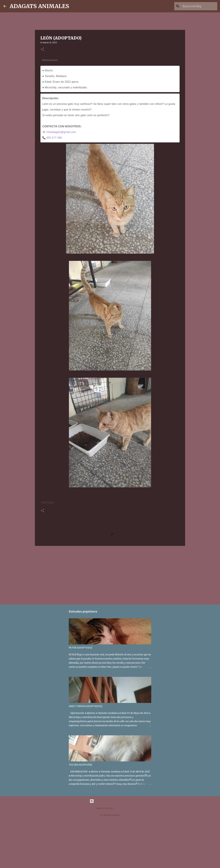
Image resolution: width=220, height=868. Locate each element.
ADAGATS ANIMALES (39, 6)
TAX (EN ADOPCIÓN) (80, 765)
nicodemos (119, 808)
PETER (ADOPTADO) (81, 648)
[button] (42, 50)
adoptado (48, 503)
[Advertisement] (110, 575)
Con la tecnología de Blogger (110, 801)
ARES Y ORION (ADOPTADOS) (86, 706)
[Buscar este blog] (199, 6)
